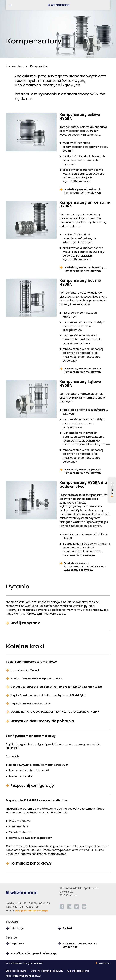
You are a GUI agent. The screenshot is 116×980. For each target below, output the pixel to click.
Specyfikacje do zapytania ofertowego (34, 953)
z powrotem (16, 66)
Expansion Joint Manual (25, 670)
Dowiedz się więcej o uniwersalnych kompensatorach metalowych (85, 269)
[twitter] (77, 907)
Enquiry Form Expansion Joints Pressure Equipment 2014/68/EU (48, 695)
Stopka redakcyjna (16, 971)
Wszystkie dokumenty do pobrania (42, 721)
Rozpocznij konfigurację (32, 786)
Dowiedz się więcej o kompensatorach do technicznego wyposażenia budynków (85, 567)
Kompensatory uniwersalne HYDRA (85, 204)
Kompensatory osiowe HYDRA (80, 117)
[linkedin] (69, 907)
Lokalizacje (17, 928)
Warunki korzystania (78, 971)
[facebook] (62, 907)
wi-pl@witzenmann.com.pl (31, 911)
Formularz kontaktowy (31, 863)
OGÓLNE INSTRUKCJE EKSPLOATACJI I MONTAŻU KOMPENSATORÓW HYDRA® (55, 712)
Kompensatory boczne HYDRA (80, 282)
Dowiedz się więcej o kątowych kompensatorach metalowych (83, 471)
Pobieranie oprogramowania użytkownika (80, 945)
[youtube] (84, 907)
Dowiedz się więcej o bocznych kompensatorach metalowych (82, 370)
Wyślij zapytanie (25, 623)
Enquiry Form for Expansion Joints (31, 704)
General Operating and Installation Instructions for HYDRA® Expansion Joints (56, 687)
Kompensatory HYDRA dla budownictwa (83, 485)
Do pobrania (18, 944)
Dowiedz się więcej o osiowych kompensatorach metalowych (82, 191)
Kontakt (67, 928)
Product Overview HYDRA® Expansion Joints (36, 679)
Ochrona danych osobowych (47, 971)
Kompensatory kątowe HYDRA (80, 384)
